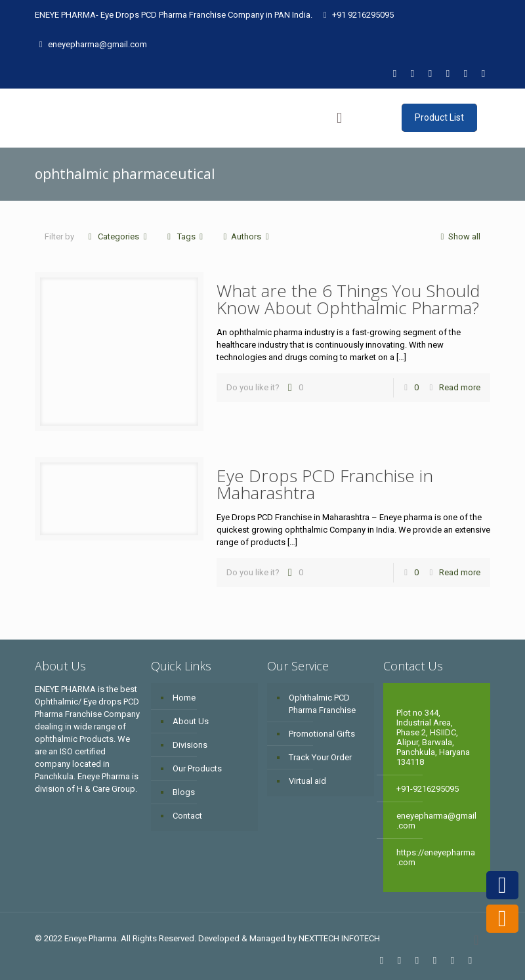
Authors (246, 236)
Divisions (190, 745)
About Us (191, 721)
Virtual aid (307, 781)
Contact (187, 816)
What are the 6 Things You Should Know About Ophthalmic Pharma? (348, 299)
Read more (460, 387)
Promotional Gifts (322, 734)
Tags (185, 236)
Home (184, 698)
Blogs (184, 792)
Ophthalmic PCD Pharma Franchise (322, 704)
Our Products (197, 768)
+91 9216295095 (363, 15)
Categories (117, 236)
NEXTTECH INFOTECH (338, 938)
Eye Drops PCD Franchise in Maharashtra (325, 484)
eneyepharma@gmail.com (97, 44)
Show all (458, 236)
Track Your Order (320, 757)
